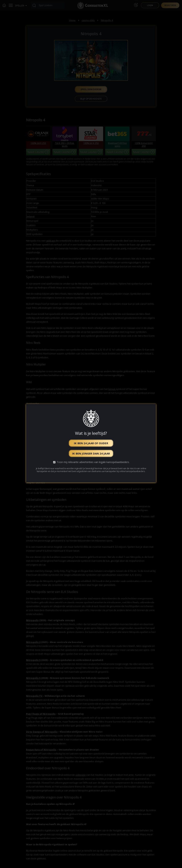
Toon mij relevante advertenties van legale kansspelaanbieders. (93, 462)
